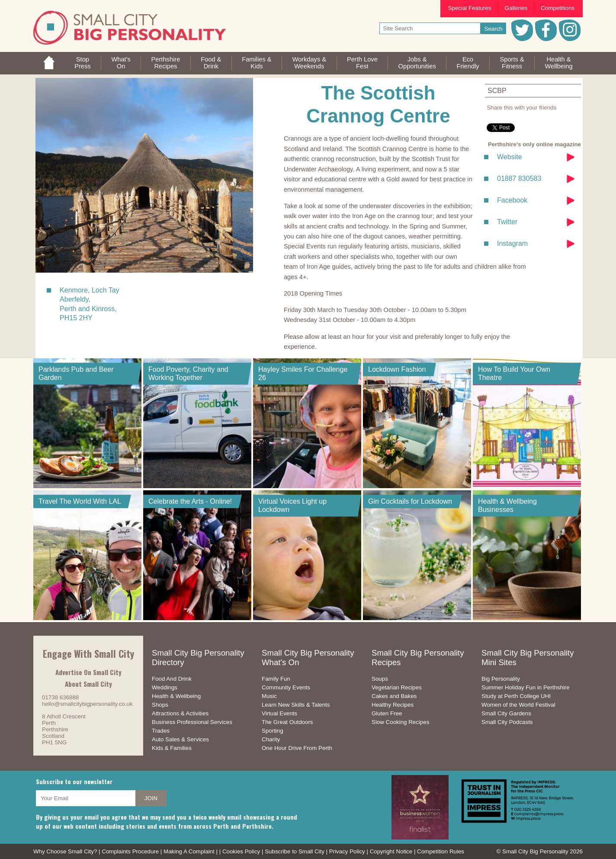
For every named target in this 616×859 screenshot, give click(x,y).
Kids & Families (172, 748)
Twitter (507, 222)
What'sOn (121, 63)
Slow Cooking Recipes (400, 722)
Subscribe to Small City (295, 851)
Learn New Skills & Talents (296, 705)
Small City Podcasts (507, 722)
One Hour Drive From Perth (297, 748)
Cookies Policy (241, 851)
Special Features (470, 8)
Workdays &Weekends (309, 63)
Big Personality (501, 679)
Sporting (273, 731)
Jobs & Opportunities (417, 63)
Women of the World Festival (518, 705)
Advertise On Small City (88, 672)
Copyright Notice (391, 851)
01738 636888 (60, 697)
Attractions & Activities (180, 713)
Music (269, 696)
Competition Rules (441, 851)
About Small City (88, 684)
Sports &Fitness (512, 63)
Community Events (286, 687)
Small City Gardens (506, 713)
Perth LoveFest (362, 63)
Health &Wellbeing (558, 63)
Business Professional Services (192, 722)
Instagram (512, 243)
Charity (271, 739)
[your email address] (86, 798)
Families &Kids (257, 63)
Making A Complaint (189, 851)
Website (510, 157)
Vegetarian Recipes (397, 687)
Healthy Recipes (393, 705)
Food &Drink (211, 63)
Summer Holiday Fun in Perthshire (526, 687)
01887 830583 (519, 179)
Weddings (165, 687)
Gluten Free (387, 713)
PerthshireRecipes (166, 63)
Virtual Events (279, 713)
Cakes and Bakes (394, 696)
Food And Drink (172, 679)
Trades (161, 731)
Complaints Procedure (130, 851)
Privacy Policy (347, 851)
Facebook (512, 200)
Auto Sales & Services (180, 739)
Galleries (516, 8)
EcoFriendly (468, 63)
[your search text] (430, 28)
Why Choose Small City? (65, 851)
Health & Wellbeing (176, 696)
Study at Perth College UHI (516, 696)
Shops (160, 705)
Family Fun (276, 679)
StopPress (82, 63)
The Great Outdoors (287, 722)
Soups (380, 679)
